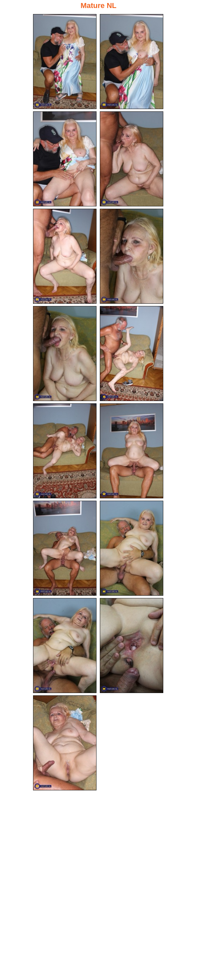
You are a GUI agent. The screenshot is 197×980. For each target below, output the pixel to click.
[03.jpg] (65, 159)
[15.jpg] (65, 743)
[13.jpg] (65, 646)
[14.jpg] (132, 646)
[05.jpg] (65, 256)
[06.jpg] (132, 256)
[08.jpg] (132, 354)
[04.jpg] (132, 159)
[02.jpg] (132, 62)
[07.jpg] (65, 354)
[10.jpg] (132, 451)
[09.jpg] (65, 451)
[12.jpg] (132, 548)
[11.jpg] (65, 548)
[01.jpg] (65, 62)
